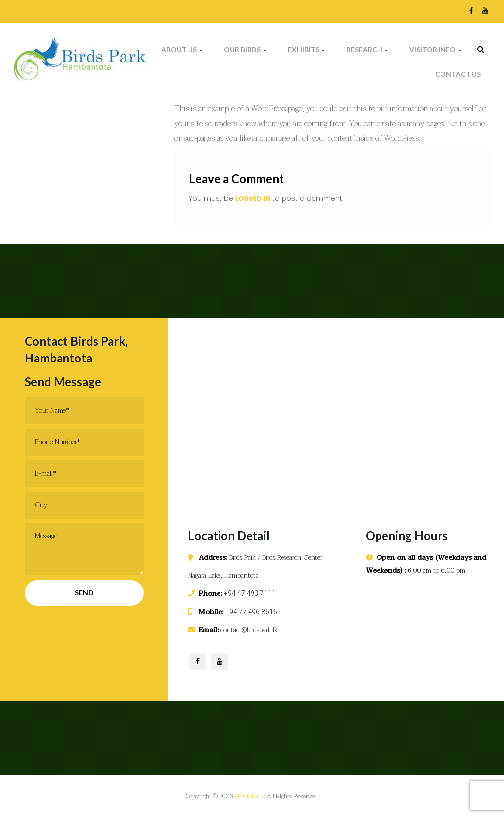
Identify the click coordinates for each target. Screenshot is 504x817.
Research (367, 49)
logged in (253, 199)
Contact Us (458, 74)
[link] (481, 50)
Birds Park (251, 796)
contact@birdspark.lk (249, 630)
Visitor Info (435, 49)
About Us (182, 49)
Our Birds (245, 49)
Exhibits (306, 49)
